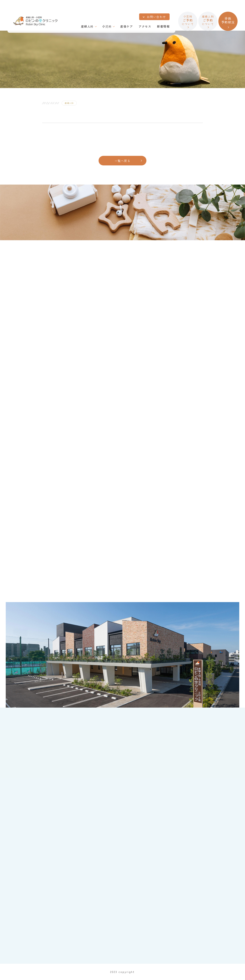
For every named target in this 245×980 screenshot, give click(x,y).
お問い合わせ (156, 17)
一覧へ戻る (123, 161)
